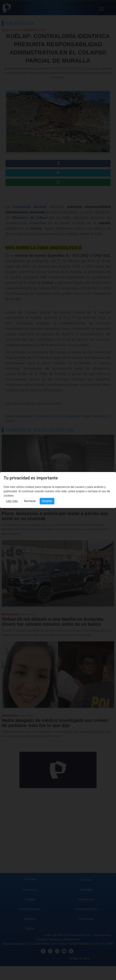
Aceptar (47, 501)
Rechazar (30, 501)
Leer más (12, 501)
